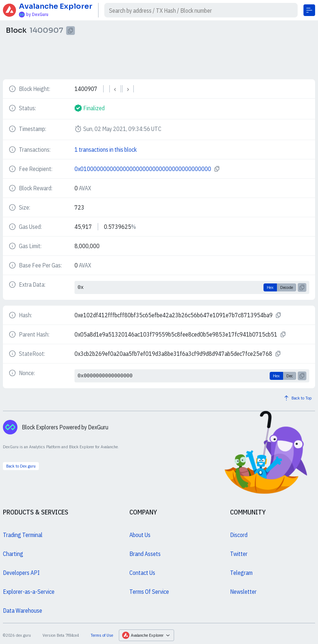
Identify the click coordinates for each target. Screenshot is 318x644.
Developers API (21, 573)
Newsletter (243, 592)
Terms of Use (102, 635)
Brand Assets (145, 554)
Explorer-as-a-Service (29, 592)
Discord (239, 535)
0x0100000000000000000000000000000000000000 (143, 169)
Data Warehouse (23, 611)
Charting (13, 554)
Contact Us (142, 573)
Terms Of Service (149, 592)
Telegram (241, 573)
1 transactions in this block (106, 150)
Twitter (239, 554)
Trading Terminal (23, 535)
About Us (140, 535)
